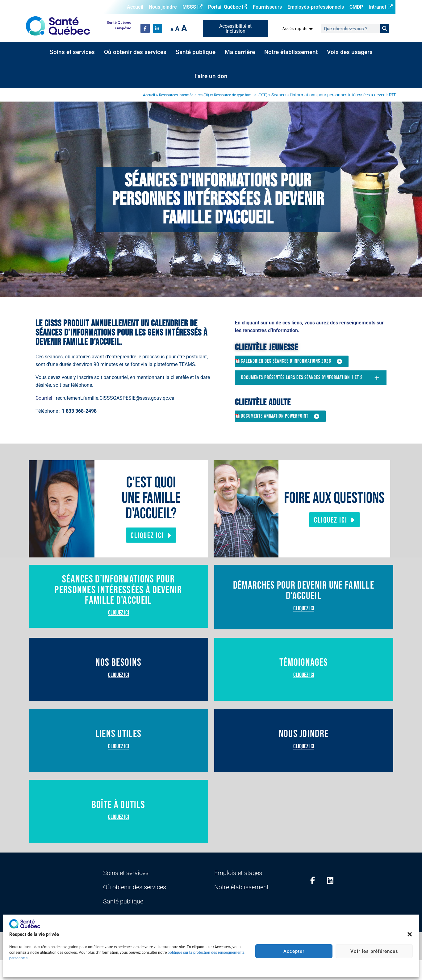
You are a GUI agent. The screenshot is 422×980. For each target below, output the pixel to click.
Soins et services (72, 52)
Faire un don (211, 76)
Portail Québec (228, 7)
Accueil (135, 7)
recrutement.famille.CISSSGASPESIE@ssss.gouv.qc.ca (115, 398)
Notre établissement (291, 52)
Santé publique (196, 52)
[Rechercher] (385, 29)
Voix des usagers (350, 52)
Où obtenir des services (135, 52)
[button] (410, 934)
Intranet (381, 7)
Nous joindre (163, 7)
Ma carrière (240, 52)
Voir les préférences (374, 951)
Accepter (294, 951)
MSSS (192, 7)
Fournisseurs (267, 7)
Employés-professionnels (316, 7)
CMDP (356, 7)
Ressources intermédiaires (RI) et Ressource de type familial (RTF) (205, 95)
